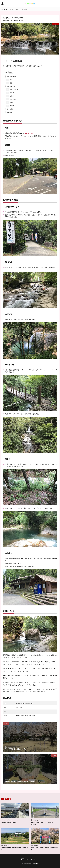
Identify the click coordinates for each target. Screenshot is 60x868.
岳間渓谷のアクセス (11, 77)
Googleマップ (29, 133)
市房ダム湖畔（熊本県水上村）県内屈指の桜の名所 (45, 849)
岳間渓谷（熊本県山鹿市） (23, 9)
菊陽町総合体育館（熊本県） (10, 822)
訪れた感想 (9, 109)
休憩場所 (10, 106)
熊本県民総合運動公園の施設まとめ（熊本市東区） (15, 849)
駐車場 (10, 83)
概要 (22, 859)
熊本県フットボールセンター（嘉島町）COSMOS (42, 823)
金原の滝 (10, 96)
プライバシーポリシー (32, 859)
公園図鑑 (35, 863)
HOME (5, 9)
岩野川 (10, 103)
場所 (9, 80)
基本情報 (8, 112)
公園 (21, 21)
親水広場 (10, 93)
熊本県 (11, 9)
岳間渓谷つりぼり (13, 90)
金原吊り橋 (11, 99)
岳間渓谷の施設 (10, 86)
